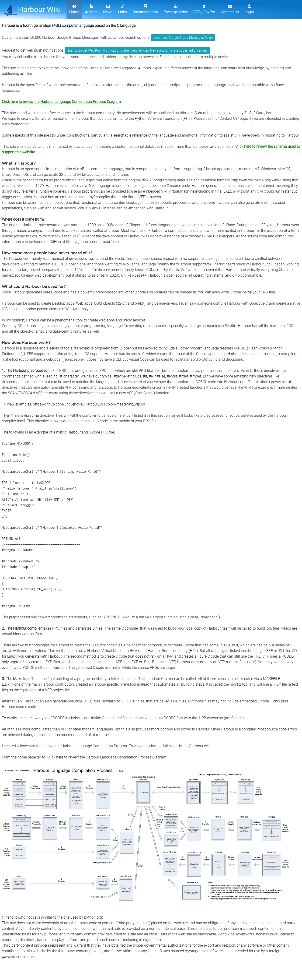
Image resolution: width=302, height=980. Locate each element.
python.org (93, 917)
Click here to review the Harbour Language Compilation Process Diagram (61, 102)
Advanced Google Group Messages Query (183, 38)
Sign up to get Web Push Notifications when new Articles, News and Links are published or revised (137, 50)
